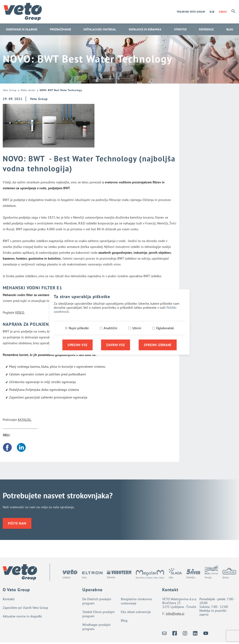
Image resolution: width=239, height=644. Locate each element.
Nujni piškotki (79, 328)
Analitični (110, 328)
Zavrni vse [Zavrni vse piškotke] (116, 345)
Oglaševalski (165, 328)
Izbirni (137, 328)
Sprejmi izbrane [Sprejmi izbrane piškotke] (158, 345)
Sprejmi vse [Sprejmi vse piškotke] (77, 345)
